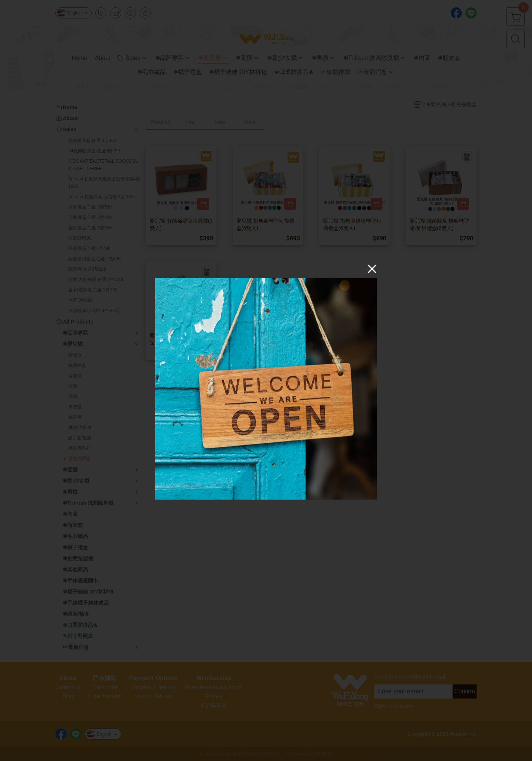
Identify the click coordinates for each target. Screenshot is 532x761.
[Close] (372, 269)
